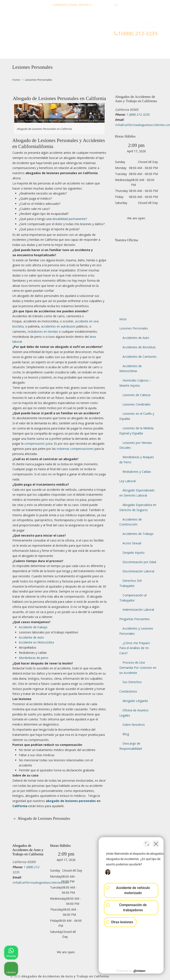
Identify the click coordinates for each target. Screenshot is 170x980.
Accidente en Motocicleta (36, 642)
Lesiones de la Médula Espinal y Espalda (136, 431)
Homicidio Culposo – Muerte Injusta (135, 383)
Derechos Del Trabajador (130, 583)
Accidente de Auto (31, 637)
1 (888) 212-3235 (103, 5)
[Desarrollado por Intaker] (134, 971)
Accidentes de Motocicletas (131, 369)
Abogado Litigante (135, 701)
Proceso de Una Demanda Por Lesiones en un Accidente (138, 668)
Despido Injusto (134, 553)
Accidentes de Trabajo (138, 534)
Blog (126, 734)
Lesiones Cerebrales (137, 404)
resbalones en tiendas (43, 331)
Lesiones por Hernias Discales (136, 445)
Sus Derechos (132, 682)
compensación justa (38, 444)
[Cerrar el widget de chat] (156, 843)
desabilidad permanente (69, 219)
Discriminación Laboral (138, 571)
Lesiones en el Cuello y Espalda (137, 416)
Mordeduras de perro (34, 658)
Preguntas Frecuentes (135, 619)
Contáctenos (128, 691)
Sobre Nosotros (134, 725)
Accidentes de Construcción (131, 522)
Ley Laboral (127, 481)
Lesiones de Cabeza (136, 395)
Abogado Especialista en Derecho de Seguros (138, 507)
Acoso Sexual (132, 543)
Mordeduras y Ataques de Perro (137, 460)
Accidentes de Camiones (140, 357)
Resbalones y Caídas (137, 472)
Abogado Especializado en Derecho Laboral (137, 493)
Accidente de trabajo (33, 627)
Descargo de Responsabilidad (131, 746)
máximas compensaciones (75, 449)
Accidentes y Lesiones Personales (136, 631)
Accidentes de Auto (136, 338)
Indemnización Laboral (138, 610)
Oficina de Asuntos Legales (134, 713)
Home (16, 80)
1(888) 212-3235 (136, 33)
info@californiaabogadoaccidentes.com (85, 11)
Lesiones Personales (134, 328)
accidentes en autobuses (58, 326)
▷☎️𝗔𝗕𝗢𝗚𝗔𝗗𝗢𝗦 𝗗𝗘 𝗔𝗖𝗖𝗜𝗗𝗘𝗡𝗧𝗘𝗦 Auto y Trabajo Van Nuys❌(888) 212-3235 (89, 31)
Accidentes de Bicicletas (139, 347)
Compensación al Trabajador (133, 598)
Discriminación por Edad (139, 562)
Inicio (123, 319)
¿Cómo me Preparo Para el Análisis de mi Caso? (135, 648)
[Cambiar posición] (147, 843)
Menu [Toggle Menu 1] (19, 53)
